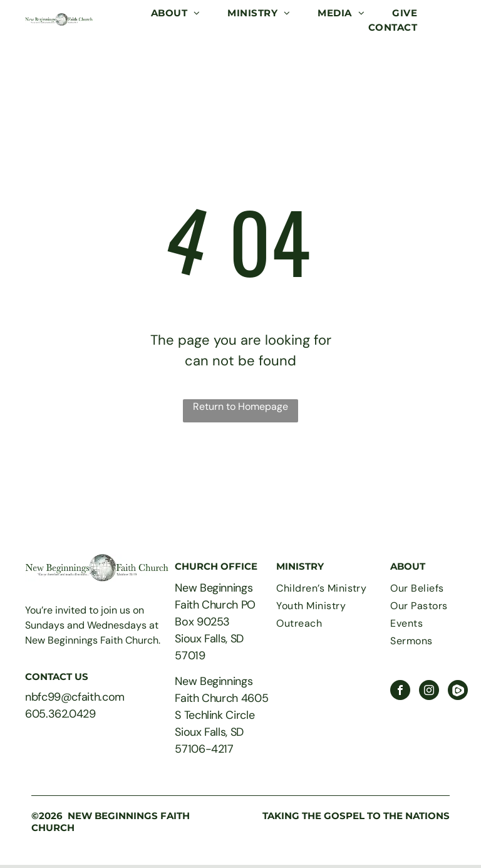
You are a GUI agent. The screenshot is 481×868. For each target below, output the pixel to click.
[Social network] (458, 692)
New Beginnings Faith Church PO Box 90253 (215, 605)
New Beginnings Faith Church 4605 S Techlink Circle (221, 698)
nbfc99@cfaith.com (75, 697)
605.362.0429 (60, 714)
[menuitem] (176, 13)
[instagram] (429, 692)
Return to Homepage (240, 406)
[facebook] (400, 692)
